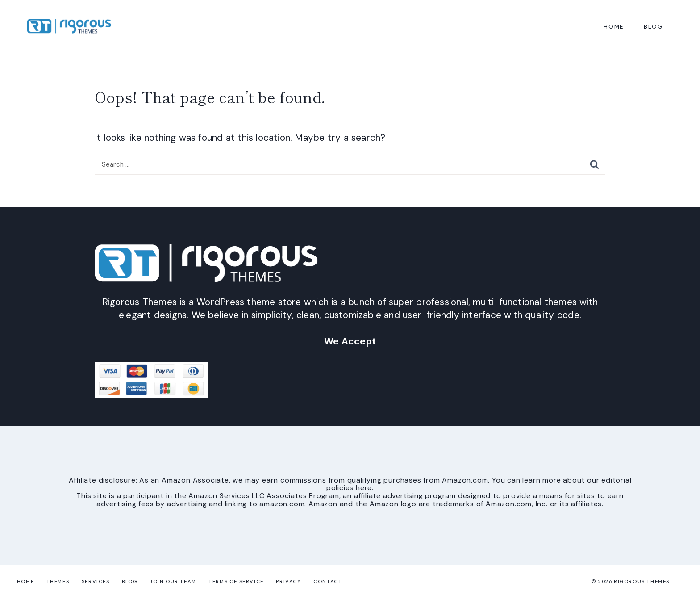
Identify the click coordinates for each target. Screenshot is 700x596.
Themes (58, 581)
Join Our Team (173, 581)
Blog (129, 581)
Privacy (288, 581)
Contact (328, 581)
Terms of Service (236, 581)
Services (96, 581)
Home (614, 26)
